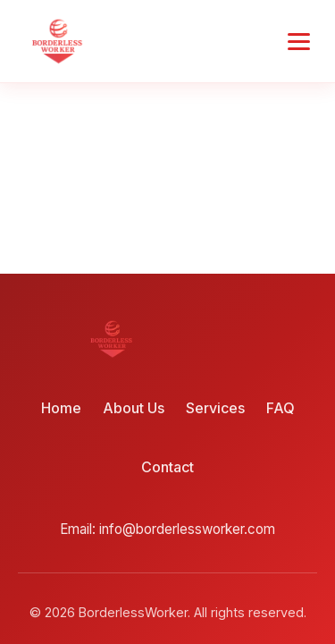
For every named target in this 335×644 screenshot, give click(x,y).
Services (215, 408)
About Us (134, 408)
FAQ (281, 408)
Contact (167, 467)
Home (61, 408)
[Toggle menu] (299, 42)
